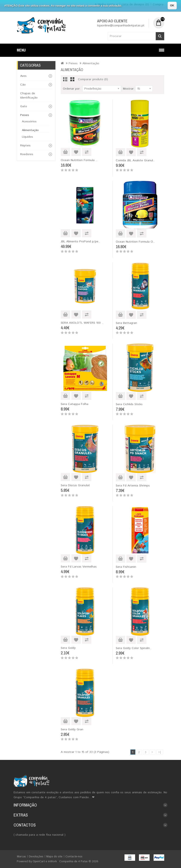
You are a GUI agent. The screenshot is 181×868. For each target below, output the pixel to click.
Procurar (160, 36)
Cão (23, 85)
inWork (52, 862)
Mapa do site (54, 857)
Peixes (25, 115)
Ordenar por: (72, 89)
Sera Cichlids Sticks (129, 404)
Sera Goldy (68, 648)
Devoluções (36, 857)
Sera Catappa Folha (75, 404)
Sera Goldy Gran (72, 729)
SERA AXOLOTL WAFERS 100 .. (82, 323)
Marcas (21, 857)
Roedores (27, 154)
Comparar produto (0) (93, 79)
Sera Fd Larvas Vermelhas (79, 567)
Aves (23, 76)
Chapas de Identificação (29, 96)
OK (172, 5)
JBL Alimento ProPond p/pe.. (80, 242)
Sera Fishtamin (126, 567)
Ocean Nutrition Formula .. (79, 160)
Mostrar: (129, 89)
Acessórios (29, 122)
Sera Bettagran (126, 323)
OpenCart (39, 862)
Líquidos (27, 137)
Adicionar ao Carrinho (65, 152)
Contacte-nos (74, 857)
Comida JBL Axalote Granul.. (135, 160)
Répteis (25, 146)
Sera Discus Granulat (75, 485)
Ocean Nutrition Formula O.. (135, 242)
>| (160, 752)
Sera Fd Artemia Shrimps (133, 486)
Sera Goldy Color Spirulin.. (134, 648)
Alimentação (30, 130)
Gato (24, 106)
